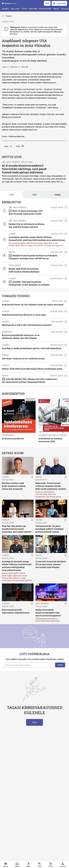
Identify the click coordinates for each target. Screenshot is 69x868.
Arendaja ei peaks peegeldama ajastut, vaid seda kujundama (32, 348)
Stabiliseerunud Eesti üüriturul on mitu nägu (24, 315)
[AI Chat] (51, 864)
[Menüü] (6, 864)
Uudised (12, 234)
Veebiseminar (8, 435)
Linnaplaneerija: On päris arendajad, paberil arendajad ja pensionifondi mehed (49, 529)
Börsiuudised (15, 265)
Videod (56, 9)
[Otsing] (39, 864)
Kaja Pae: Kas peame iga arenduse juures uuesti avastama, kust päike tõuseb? (17, 529)
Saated (12, 252)
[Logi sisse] (63, 864)
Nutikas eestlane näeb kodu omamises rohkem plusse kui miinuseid (14, 486)
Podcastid (33, 9)
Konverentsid (45, 9)
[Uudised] (17, 864)
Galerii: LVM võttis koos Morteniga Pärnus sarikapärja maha (32, 369)
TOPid (24, 9)
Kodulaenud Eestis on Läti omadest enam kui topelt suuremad (33, 305)
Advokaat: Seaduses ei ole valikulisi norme (23, 358)
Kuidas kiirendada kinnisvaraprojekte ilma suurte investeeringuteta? (48, 613)
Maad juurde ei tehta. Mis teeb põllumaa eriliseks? (27, 325)
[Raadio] (29, 864)
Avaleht (5, 9)
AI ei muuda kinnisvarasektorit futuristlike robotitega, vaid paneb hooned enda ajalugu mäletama (24, 169)
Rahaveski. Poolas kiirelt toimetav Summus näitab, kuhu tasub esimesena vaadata (51, 486)
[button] (29, 665)
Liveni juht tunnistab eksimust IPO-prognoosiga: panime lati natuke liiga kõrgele (51, 564)
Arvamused (7, 332)
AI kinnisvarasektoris (13, 439)
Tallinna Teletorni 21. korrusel (53, 435)
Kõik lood (15, 9)
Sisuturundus (13, 162)
